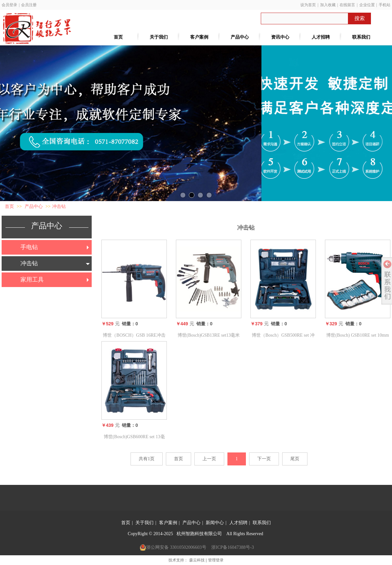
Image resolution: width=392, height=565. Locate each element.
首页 (9, 206)
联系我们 (262, 523)
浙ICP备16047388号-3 (232, 547)
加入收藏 (328, 5)
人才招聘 (238, 523)
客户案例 (168, 523)
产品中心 (34, 206)
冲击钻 (59, 206)
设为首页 (308, 5)
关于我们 (144, 523)
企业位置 (367, 5)
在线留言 (347, 5)
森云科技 (197, 560)
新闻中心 (215, 523)
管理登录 (216, 560)
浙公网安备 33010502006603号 (173, 547)
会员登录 (9, 5)
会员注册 (29, 5)
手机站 (385, 5)
